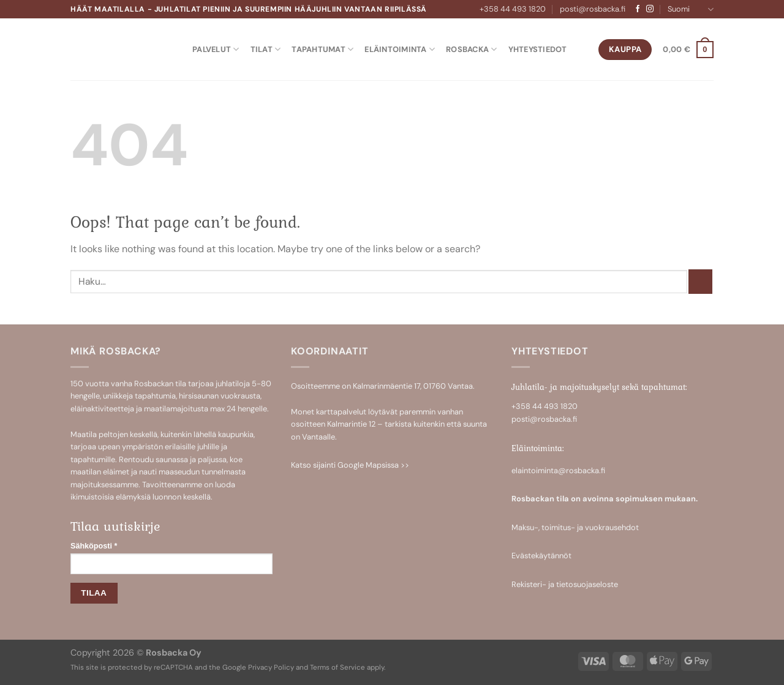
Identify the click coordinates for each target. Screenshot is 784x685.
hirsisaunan (199, 396)
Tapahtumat (322, 49)
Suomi (691, 9)
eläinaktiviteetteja (102, 409)
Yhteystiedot (538, 49)
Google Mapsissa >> (373, 465)
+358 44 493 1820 (513, 9)
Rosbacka (472, 49)
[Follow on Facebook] (638, 9)
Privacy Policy (271, 668)
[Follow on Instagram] (650, 9)
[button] (688, 50)
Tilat (266, 49)
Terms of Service (337, 668)
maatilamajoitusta (176, 409)
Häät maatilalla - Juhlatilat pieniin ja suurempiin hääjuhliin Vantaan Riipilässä (249, 9)
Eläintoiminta (400, 49)
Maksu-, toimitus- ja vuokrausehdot (575, 527)
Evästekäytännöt (541, 556)
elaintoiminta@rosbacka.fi (558, 470)
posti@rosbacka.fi (593, 9)
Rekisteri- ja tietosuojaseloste (565, 584)
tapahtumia (155, 396)
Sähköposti (94, 546)
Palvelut (216, 49)
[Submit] (700, 281)
